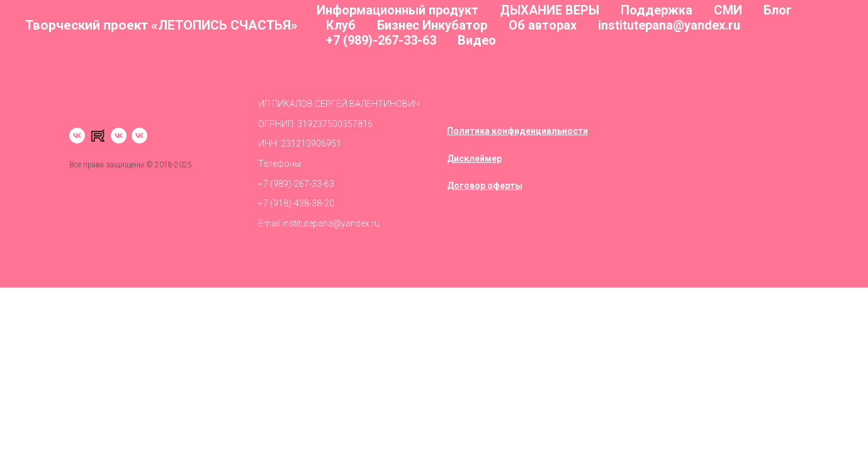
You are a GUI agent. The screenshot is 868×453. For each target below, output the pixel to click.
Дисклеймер (474, 159)
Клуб (341, 25)
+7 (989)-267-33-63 (381, 40)
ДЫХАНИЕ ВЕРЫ (550, 10)
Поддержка (657, 10)
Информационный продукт (397, 10)
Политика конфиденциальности (517, 131)
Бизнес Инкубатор (432, 25)
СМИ (728, 10)
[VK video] (119, 136)
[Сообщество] (139, 136)
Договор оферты (485, 186)
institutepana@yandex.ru (669, 25)
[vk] (77, 136)
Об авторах (543, 25)
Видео (477, 40)
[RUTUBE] (98, 136)
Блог (778, 10)
